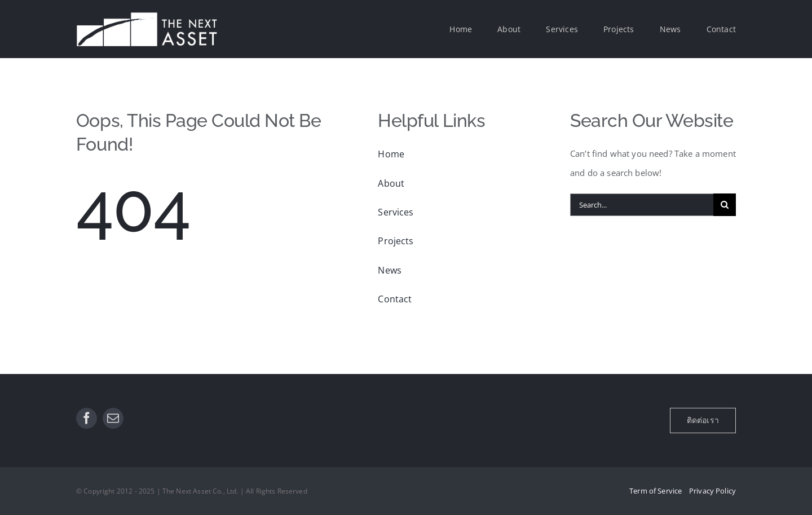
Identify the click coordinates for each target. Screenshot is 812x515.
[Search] (725, 205)
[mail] (113, 418)
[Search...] (642, 205)
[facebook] (87, 418)
